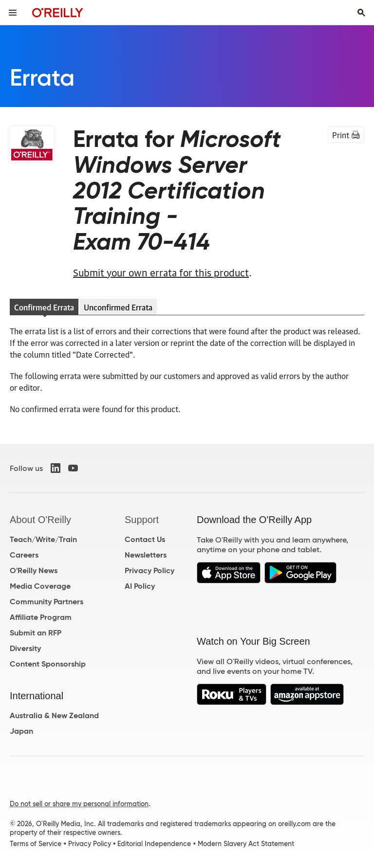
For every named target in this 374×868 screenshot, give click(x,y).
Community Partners (47, 602)
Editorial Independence (154, 844)
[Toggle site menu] (13, 13)
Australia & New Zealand (54, 715)
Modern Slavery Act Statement (246, 844)
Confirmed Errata (44, 307)
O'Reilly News (34, 570)
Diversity (25, 648)
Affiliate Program (41, 617)
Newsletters (146, 555)
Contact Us (145, 539)
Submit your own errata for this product (161, 272)
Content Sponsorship (48, 664)
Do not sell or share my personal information (79, 804)
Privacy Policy (150, 570)
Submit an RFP (36, 633)
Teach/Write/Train (43, 539)
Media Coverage (40, 586)
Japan (21, 731)
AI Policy (140, 586)
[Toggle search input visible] (361, 13)
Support (142, 520)
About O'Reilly (40, 520)
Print (346, 135)
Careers (24, 555)
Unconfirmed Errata (118, 307)
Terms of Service (36, 844)
